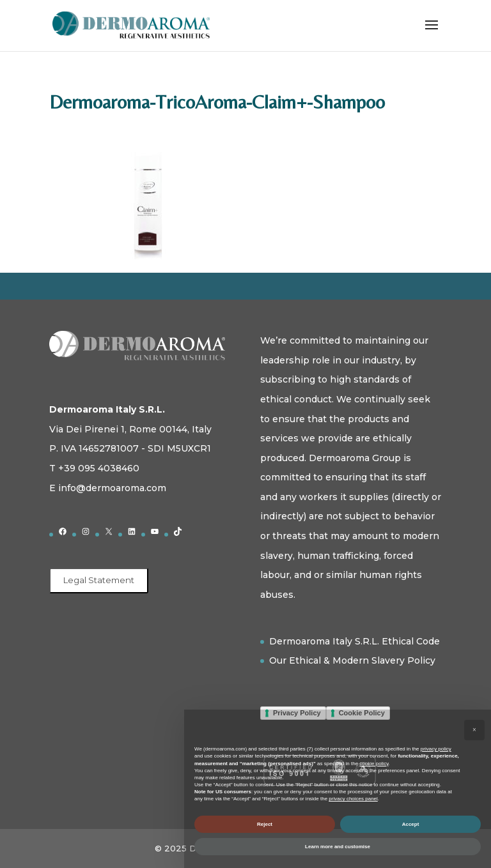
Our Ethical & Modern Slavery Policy (352, 660)
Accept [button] (411, 824)
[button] (474, 730)
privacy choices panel (353, 799)
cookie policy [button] (374, 764)
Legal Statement (99, 580)
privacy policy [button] (436, 749)
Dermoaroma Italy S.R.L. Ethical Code (355, 641)
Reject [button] (265, 824)
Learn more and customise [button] (338, 847)
